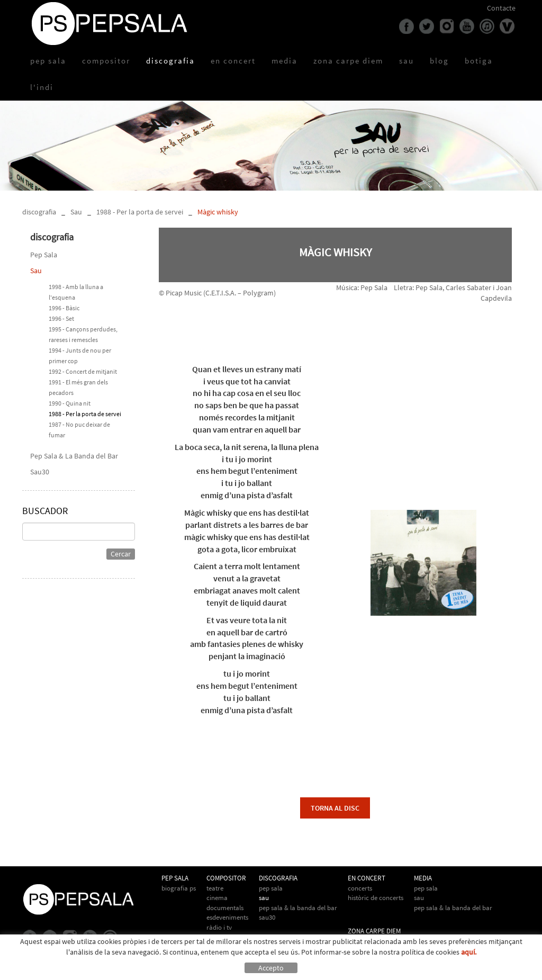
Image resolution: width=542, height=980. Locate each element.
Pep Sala (44, 255)
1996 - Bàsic (64, 308)
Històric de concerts (376, 898)
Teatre (215, 888)
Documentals (225, 908)
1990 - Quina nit (70, 403)
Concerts (360, 888)
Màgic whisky (218, 212)
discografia (39, 212)
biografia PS (179, 888)
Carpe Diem (364, 941)
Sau (76, 212)
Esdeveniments (227, 917)
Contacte (501, 8)
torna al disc (335, 808)
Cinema (217, 898)
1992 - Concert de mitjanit (83, 371)
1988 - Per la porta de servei (140, 212)
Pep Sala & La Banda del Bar (74, 456)
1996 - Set (61, 318)
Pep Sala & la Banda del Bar (453, 908)
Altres (214, 937)
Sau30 (40, 472)
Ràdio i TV (219, 927)
